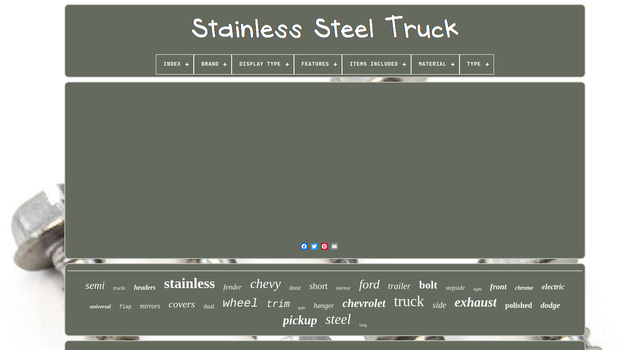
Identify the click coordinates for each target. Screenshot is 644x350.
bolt (428, 285)
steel (338, 319)
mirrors (150, 306)
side (439, 305)
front (498, 287)
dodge (550, 305)
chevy (266, 283)
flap (125, 307)
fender (232, 287)
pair (302, 307)
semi (95, 285)
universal (100, 306)
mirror (343, 288)
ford (369, 284)
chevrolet (364, 303)
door (295, 288)
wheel (240, 303)
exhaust (476, 302)
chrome (524, 288)
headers (145, 287)
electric (553, 287)
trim (278, 305)
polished (518, 305)
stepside (455, 288)
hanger (324, 306)
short (318, 286)
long (363, 325)
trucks (119, 288)
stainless (190, 283)
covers (182, 304)
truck (409, 301)
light (477, 289)
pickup (300, 320)
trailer (399, 286)
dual (209, 306)
